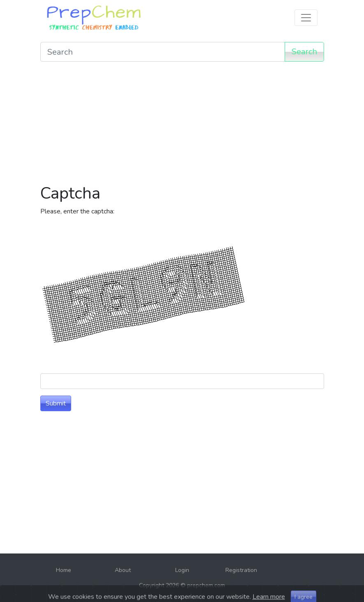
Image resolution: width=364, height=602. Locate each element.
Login (182, 570)
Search (304, 52)
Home (64, 570)
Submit (56, 403)
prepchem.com (206, 585)
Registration (241, 570)
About (123, 570)
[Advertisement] (182, 126)
